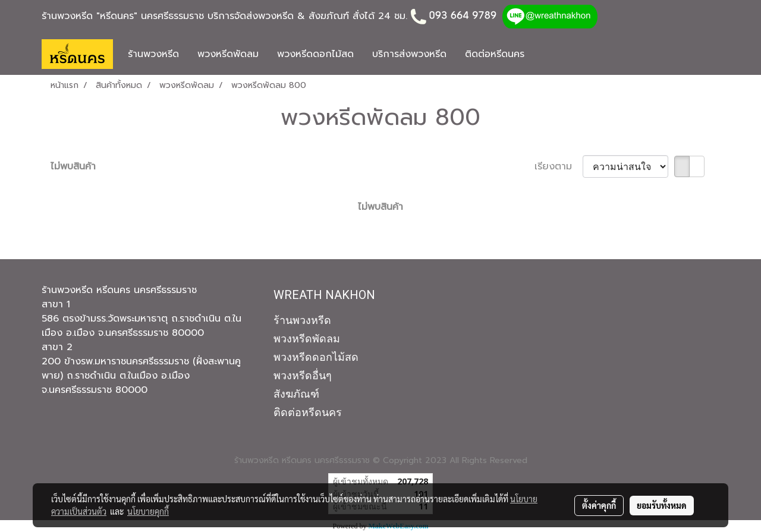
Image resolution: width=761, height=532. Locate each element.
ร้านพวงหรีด (153, 54)
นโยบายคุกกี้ (148, 511)
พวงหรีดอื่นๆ (303, 375)
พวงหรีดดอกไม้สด (315, 54)
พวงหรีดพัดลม (228, 54)
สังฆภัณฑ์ (296, 394)
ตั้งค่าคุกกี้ (599, 505)
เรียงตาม (559, 166)
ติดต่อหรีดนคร (495, 54)
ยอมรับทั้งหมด (662, 505)
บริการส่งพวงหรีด (409, 54)
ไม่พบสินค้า (73, 166)
